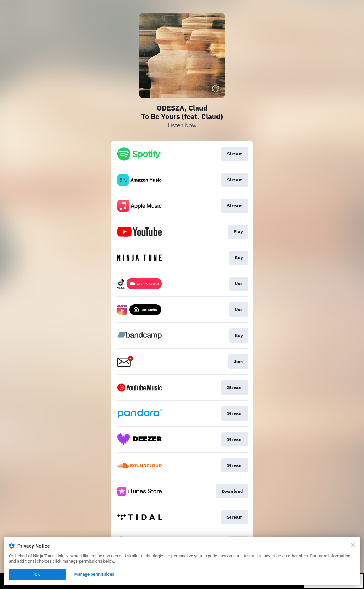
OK (37, 574)
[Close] (353, 545)
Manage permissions (94, 574)
